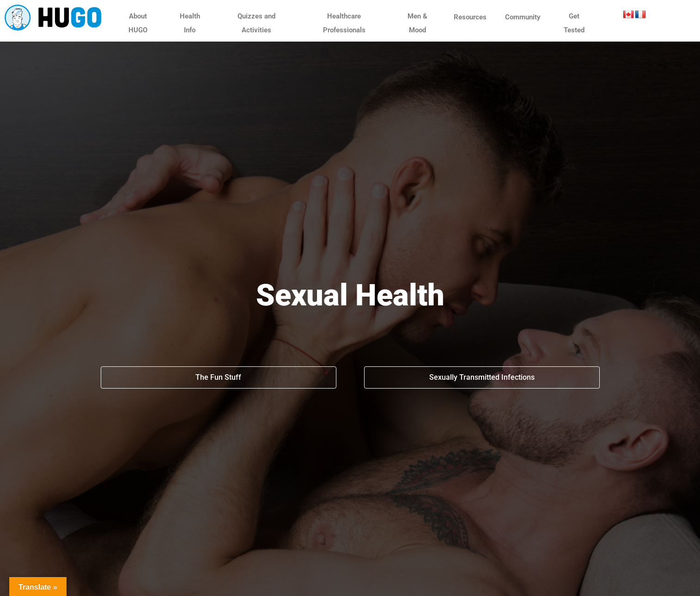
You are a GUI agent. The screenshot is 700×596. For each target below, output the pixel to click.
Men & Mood (417, 23)
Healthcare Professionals (344, 23)
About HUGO (138, 23)
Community (523, 17)
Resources (470, 17)
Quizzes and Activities (256, 23)
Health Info (190, 23)
